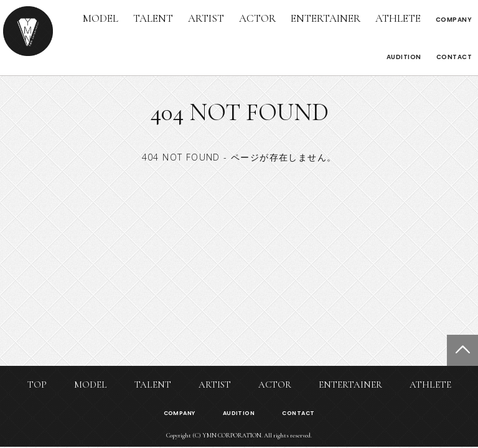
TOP (37, 385)
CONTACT (454, 57)
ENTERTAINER (326, 18)
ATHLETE (398, 18)
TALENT (153, 18)
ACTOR (257, 18)
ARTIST (206, 18)
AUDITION (404, 57)
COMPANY (454, 20)
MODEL (101, 18)
